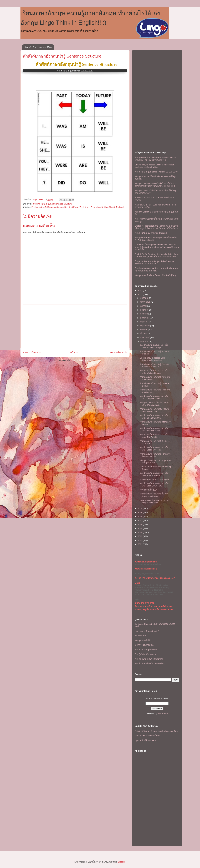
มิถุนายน (145, 322)
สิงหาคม (144, 314)
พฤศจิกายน (146, 302)
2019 (140, 512)
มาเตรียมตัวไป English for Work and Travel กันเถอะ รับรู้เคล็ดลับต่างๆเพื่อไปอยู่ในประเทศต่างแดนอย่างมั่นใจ (157, 247)
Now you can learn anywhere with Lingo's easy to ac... (155, 501)
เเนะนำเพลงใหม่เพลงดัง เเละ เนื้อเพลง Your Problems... (154, 474)
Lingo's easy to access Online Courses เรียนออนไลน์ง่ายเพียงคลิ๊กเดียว (155, 166)
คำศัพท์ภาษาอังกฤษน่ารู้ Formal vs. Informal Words (155, 455)
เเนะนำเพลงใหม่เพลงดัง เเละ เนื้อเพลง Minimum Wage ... (154, 346)
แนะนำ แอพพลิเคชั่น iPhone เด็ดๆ (150, 664)
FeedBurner (163, 713)
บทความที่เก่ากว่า (118, 353)
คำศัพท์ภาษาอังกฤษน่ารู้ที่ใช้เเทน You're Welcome (154, 410)
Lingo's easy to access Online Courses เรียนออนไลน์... (153, 359)
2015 (140, 528)
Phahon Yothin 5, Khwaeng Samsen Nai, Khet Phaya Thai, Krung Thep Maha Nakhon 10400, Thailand (77, 207)
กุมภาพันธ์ (145, 338)
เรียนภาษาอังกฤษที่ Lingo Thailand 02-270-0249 (156, 172)
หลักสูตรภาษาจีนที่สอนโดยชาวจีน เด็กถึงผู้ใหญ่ (155, 275)
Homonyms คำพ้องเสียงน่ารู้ (147, 631)
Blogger (121, 862)
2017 (140, 520)
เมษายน (144, 330)
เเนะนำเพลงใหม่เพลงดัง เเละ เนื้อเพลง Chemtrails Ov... (154, 417)
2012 (140, 540)
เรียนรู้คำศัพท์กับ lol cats (145, 654)
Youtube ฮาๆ (140, 636)
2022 (140, 290)
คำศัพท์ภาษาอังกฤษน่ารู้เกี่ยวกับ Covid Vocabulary (154, 495)
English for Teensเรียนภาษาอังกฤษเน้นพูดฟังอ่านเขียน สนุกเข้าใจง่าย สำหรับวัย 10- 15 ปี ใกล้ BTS (156, 227)
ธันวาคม (144, 298)
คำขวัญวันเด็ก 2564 (148, 490)
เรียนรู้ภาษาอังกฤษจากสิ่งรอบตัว (149, 659)
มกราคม (144, 342)
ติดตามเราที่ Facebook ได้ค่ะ (147, 736)
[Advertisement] (75, 326)
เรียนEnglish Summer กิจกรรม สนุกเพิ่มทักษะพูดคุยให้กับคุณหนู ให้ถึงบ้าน (156, 270)
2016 (140, 524)
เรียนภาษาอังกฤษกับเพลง (146, 650)
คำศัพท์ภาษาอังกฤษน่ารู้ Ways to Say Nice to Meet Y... (154, 366)
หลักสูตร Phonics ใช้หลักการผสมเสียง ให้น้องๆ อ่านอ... (154, 404)
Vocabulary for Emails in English (154, 479)
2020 (140, 509)
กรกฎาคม (145, 318)
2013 (140, 536)
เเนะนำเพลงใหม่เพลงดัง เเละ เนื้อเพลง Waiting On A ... (154, 372)
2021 (140, 295)
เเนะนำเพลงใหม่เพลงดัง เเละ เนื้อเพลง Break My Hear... (154, 449)
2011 (140, 544)
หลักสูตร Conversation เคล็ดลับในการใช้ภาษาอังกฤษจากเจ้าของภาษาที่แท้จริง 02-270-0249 (155, 185)
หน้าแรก (75, 353)
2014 (140, 532)
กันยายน (144, 310)
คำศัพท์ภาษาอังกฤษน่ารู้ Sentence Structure (62, 56)
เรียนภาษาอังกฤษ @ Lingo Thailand (151, 233)
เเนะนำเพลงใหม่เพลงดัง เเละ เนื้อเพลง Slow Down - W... (154, 485)
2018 (140, 517)
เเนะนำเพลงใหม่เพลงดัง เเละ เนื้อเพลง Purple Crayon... (154, 397)
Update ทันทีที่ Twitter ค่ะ (146, 740)
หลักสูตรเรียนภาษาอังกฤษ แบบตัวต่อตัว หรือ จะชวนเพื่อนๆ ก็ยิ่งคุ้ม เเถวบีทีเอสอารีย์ (156, 159)
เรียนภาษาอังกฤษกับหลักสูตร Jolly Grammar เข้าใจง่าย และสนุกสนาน (154, 262)
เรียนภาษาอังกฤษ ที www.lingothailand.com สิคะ (156, 731)
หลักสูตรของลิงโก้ (142, 640)
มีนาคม (144, 334)
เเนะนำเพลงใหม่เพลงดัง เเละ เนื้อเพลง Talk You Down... (154, 429)
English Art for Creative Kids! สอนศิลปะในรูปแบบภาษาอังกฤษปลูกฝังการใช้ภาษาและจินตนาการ (156, 255)
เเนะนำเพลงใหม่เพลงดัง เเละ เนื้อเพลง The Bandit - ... (154, 436)
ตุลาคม (144, 306)
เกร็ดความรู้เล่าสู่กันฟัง (144, 645)
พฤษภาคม (145, 326)
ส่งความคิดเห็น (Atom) (81, 361)
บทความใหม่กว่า (32, 353)
